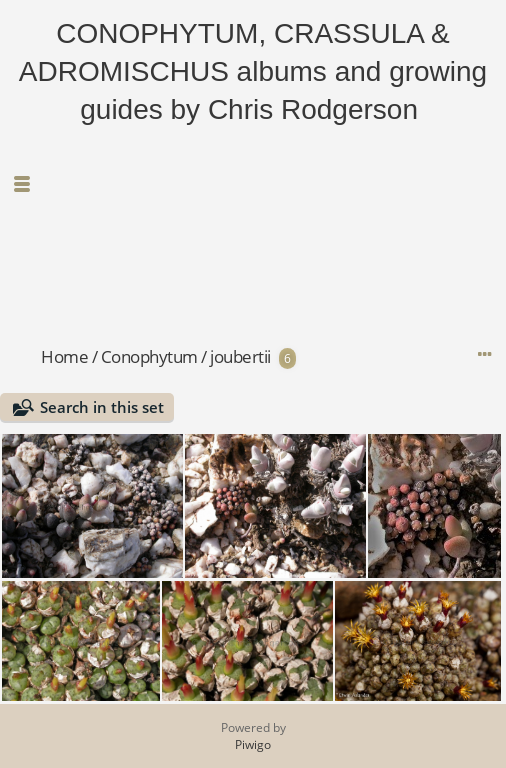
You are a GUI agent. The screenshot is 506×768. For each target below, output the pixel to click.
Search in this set (102, 407)
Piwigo (253, 744)
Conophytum (149, 356)
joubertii (240, 356)
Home (64, 356)
